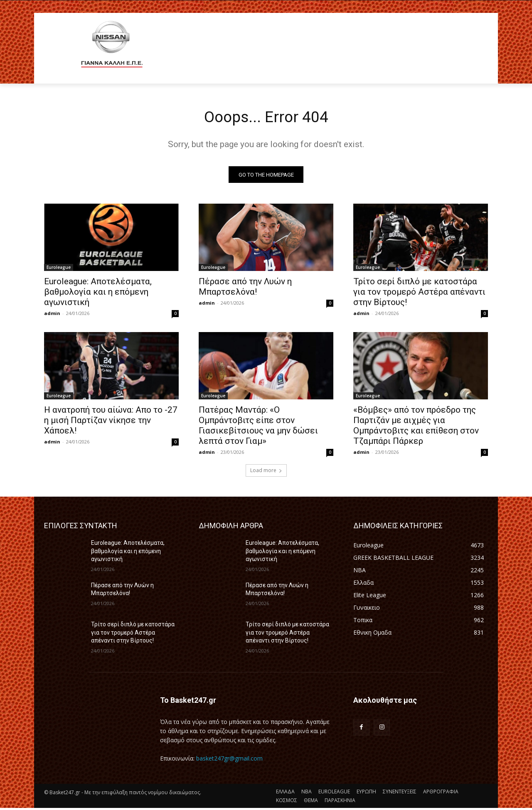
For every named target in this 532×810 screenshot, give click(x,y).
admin (52, 315)
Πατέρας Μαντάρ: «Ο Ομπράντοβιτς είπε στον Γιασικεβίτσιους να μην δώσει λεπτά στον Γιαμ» (258, 427)
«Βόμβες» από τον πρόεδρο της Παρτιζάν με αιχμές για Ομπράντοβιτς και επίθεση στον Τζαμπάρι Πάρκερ (416, 427)
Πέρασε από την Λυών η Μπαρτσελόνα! (245, 289)
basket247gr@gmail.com (229, 760)
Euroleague (59, 269)
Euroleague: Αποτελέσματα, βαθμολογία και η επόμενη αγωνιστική (98, 294)
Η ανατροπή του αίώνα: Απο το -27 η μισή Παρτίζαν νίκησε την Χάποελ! (111, 422)
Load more (266, 472)
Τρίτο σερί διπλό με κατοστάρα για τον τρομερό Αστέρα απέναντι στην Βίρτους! (419, 294)
